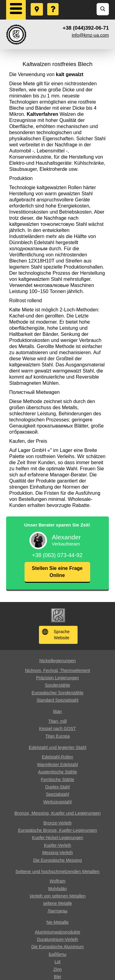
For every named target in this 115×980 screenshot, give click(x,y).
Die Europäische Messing (57, 860)
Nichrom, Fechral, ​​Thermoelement (57, 670)
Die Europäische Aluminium (57, 947)
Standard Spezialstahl (57, 700)
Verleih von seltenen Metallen (57, 896)
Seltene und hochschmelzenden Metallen (57, 871)
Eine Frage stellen (53, 3)
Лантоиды (57, 911)
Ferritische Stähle (57, 780)
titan (57, 711)
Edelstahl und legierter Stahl (58, 747)
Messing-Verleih (58, 853)
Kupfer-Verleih (57, 845)
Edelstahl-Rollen (58, 757)
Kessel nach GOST (58, 729)
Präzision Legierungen (57, 678)
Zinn (57, 969)
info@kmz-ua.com (90, 35)
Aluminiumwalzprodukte (58, 932)
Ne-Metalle (57, 922)
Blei (57, 977)
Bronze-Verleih (58, 823)
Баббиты (57, 954)
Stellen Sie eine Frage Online (57, 572)
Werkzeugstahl (57, 802)
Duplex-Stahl (57, 787)
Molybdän (57, 889)
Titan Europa (58, 736)
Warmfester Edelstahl (57, 765)
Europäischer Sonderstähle (57, 693)
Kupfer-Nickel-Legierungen (57, 838)
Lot (57, 962)
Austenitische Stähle (57, 772)
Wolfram (58, 881)
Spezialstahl (58, 794)
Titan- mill (57, 721)
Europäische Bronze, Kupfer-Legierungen (58, 830)
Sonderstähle (57, 685)
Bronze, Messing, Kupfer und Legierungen (57, 813)
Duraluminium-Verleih (58, 939)
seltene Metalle (57, 903)
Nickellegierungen (57, 661)
